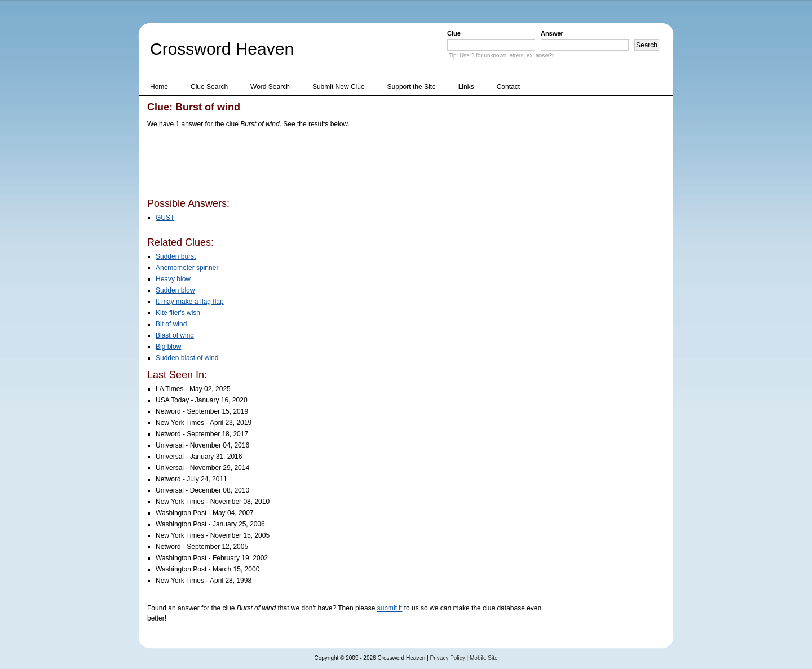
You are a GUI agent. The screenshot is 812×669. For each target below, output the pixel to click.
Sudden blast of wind (187, 358)
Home (159, 87)
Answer (552, 33)
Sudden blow (175, 290)
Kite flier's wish (178, 313)
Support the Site (412, 87)
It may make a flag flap (190, 302)
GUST (165, 218)
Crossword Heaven (222, 49)
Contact (508, 87)
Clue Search (209, 87)
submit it (390, 608)
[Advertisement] (352, 165)
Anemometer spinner (187, 268)
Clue (454, 33)
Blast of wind (175, 335)
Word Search (270, 87)
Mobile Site (484, 658)
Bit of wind (171, 324)
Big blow (168, 347)
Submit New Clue (339, 87)
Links (466, 87)
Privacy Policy (448, 658)
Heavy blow (173, 279)
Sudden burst (176, 256)
